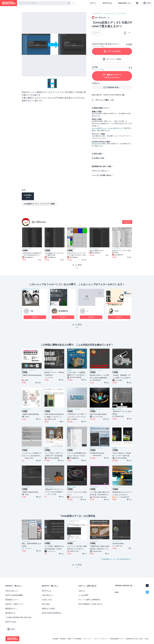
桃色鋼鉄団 (63, 311)
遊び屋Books (39, 222)
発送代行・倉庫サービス (14, 604)
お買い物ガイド (48, 595)
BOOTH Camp (11, 622)
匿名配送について (12, 600)
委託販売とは (10, 613)
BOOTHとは (107, 3)
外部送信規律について (117, 639)
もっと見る (77, 327)
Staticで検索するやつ (97, 251)
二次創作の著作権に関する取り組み (18, 617)
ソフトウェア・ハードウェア (102, 13)
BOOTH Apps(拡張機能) (14, 595)
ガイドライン (88, 639)
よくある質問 (83, 595)
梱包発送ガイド (11, 609)
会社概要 (55, 639)
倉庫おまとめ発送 (48, 609)
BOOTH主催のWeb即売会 (51, 613)
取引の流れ (98, 154)
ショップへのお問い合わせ (102, 175)
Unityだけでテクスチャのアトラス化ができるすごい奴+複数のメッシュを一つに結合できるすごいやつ (77, 254)
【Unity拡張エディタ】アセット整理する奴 (54, 254)
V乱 (32, 311)
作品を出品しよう (125, 3)
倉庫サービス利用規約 (75, 639)
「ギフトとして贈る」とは (104, 100)
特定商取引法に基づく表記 (102, 166)
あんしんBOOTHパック (99, 128)
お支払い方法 (99, 158)
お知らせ (82, 591)
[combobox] (45, 3)
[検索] (69, 3)
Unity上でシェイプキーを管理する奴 (121, 252)
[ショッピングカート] (137, 3)
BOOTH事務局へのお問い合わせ (90, 604)
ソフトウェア (121, 13)
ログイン (93, 3)
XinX (117, 311)
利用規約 (63, 639)
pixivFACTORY (96, 144)
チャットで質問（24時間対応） (90, 600)
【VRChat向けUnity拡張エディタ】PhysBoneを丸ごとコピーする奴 (32, 254)
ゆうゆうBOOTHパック (115, 128)
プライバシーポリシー (100, 171)
